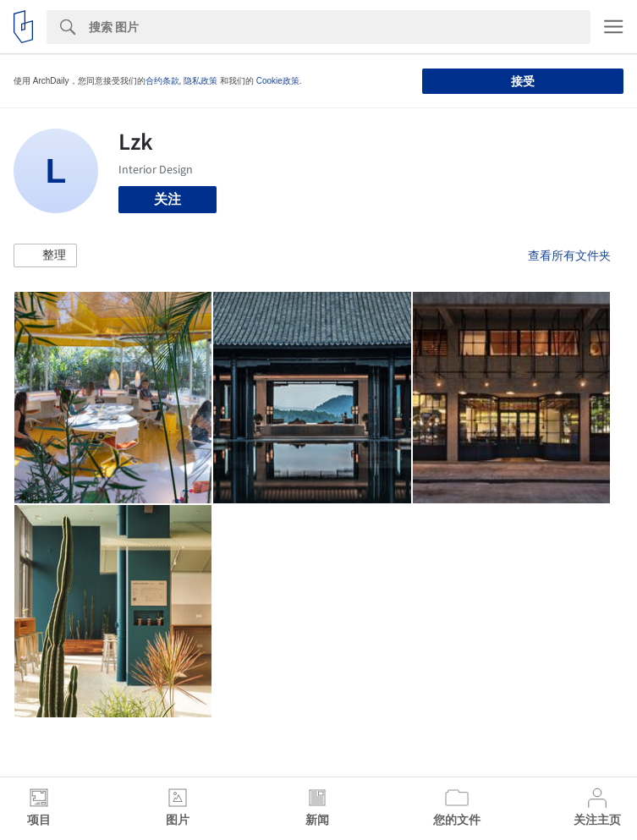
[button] (45, 255)
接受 (523, 81)
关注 (167, 199)
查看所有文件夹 (569, 255)
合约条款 (162, 81)
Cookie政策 (278, 81)
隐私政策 (200, 81)
